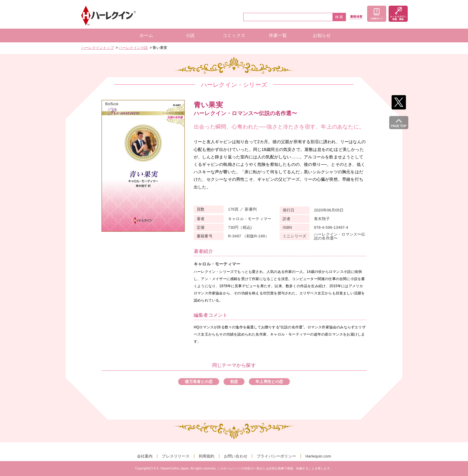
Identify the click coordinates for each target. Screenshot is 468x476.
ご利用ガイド (377, 14)
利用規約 (207, 456)
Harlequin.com (318, 456)
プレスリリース (176, 456)
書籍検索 (356, 17)
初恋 (234, 382)
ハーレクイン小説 (133, 48)
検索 (339, 17)
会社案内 (145, 456)
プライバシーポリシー (276, 456)
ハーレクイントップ (98, 48)
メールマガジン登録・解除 (398, 14)
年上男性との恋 (269, 382)
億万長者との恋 (198, 382)
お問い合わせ (236, 456)
